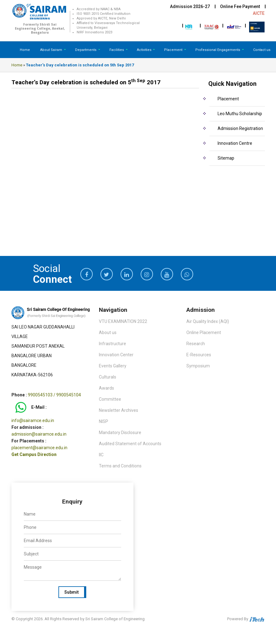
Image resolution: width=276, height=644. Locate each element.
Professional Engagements (218, 50)
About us (108, 332)
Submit (72, 592)
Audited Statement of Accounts (130, 444)
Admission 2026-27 (190, 6)
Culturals (108, 377)
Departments (86, 50)
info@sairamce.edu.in (33, 420)
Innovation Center (116, 355)
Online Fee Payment (240, 6)
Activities (145, 50)
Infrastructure (113, 344)
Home (25, 50)
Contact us (262, 50)
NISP (104, 421)
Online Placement (204, 332)
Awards (106, 388)
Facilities (117, 50)
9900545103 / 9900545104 (54, 395)
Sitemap (226, 158)
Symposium (198, 366)
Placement (174, 50)
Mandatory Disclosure (120, 433)
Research (196, 344)
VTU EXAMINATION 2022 (123, 321)
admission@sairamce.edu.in (39, 434)
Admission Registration (240, 128)
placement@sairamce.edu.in (39, 448)
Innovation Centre (235, 143)
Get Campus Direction (34, 454)
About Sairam (51, 50)
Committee (110, 399)
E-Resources (199, 355)
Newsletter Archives (119, 410)
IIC (101, 455)
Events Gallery (113, 366)
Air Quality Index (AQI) (208, 321)
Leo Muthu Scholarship (240, 114)
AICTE (259, 13)
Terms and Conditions (120, 466)
